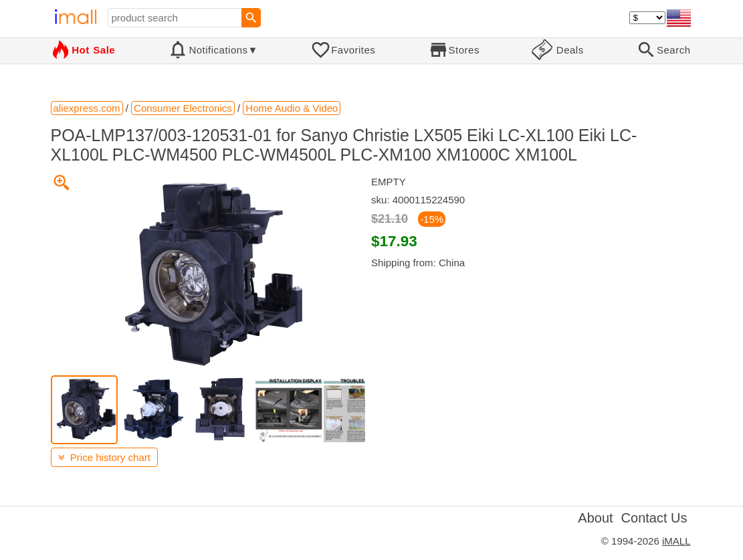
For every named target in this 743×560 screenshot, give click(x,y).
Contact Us (654, 518)
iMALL (676, 541)
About (595, 518)
